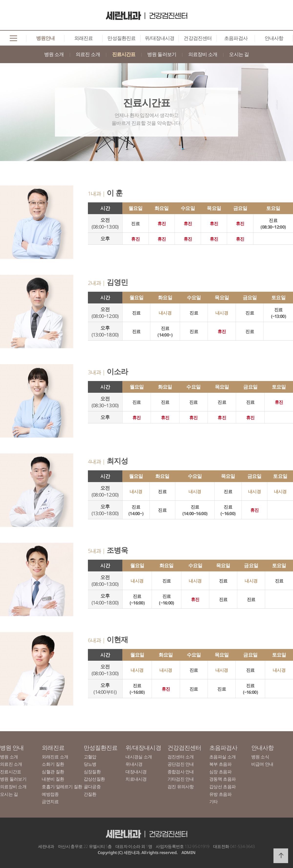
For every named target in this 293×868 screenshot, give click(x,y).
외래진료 (84, 38)
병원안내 (46, 38)
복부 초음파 (220, 764)
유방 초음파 (220, 794)
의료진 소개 (88, 54)
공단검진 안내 (181, 764)
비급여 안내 (262, 764)
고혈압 (90, 757)
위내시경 (134, 764)
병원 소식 (260, 757)
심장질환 (92, 772)
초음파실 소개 (222, 757)
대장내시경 (136, 772)
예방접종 (50, 794)
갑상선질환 (94, 779)
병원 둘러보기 (162, 54)
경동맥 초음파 (222, 779)
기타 (214, 801)
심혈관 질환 (53, 772)
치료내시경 (136, 779)
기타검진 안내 (181, 779)
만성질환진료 (121, 38)
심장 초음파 (220, 772)
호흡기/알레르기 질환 (62, 787)
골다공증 (92, 787)
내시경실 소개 (139, 757)
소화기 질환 (53, 764)
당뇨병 (90, 764)
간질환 (90, 794)
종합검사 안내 (181, 772)
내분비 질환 (53, 779)
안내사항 (274, 38)
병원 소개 (54, 54)
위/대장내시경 (160, 38)
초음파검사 (236, 38)
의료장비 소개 (203, 54)
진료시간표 (124, 54)
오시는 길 (239, 54)
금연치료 (50, 801)
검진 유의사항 (181, 787)
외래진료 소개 (55, 757)
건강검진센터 (198, 38)
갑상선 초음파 (222, 787)
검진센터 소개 (181, 757)
